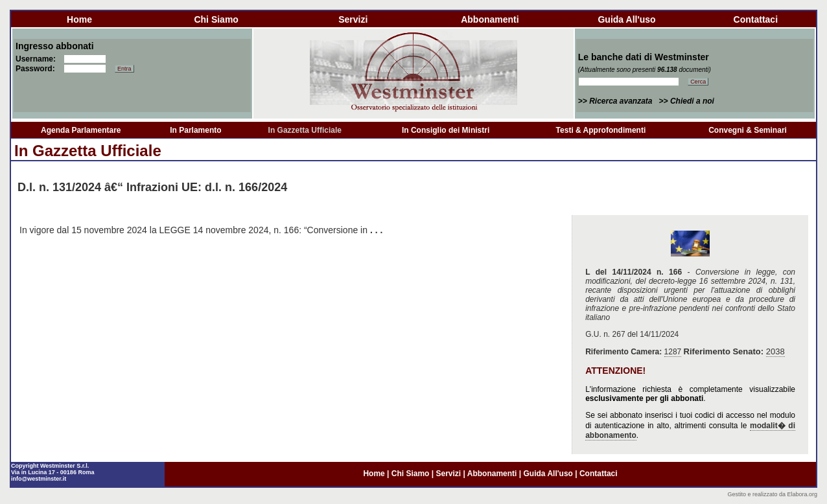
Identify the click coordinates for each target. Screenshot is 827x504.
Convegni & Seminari (748, 130)
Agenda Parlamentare (81, 130)
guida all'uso (626, 19)
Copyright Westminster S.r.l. (50, 466)
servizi (353, 19)
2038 (775, 351)
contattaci (756, 19)
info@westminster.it (39, 479)
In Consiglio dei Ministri (446, 130)
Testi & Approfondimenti (601, 130)
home (79, 19)
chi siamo (216, 19)
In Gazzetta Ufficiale (305, 130)
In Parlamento (195, 130)
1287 (673, 352)
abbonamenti (490, 19)
